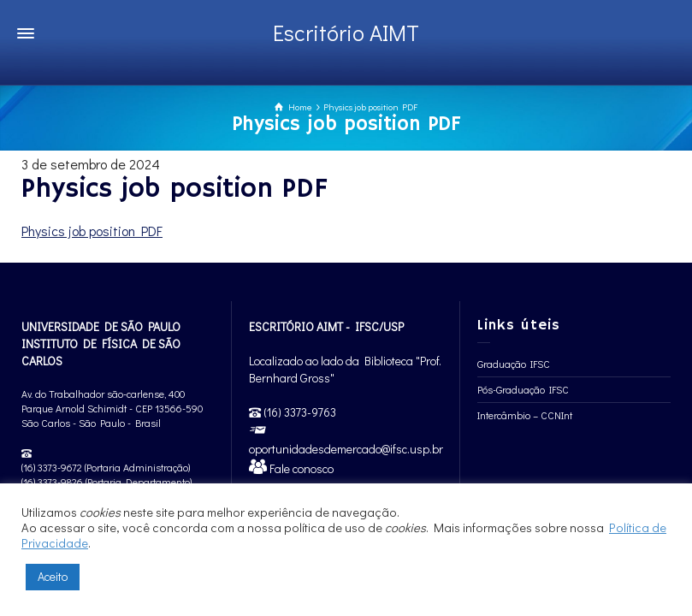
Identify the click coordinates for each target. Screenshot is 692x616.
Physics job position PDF (92, 231)
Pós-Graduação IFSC (523, 389)
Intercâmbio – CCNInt (525, 415)
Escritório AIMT (346, 33)
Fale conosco (300, 468)
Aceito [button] (53, 576)
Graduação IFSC (514, 364)
